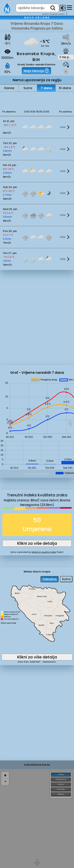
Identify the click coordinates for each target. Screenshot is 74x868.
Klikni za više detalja (37, 543)
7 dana (46, 88)
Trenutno (49, 579)
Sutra (28, 88)
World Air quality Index (44, 552)
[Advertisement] (37, 100)
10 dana (65, 88)
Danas (9, 88)
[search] (53, 8)
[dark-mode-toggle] (63, 8)
